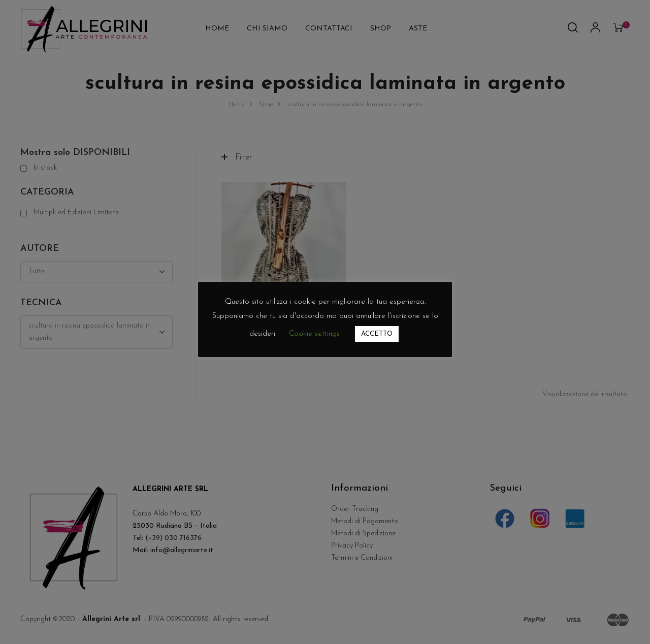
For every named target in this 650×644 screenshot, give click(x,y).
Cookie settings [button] (314, 334)
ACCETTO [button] (377, 334)
